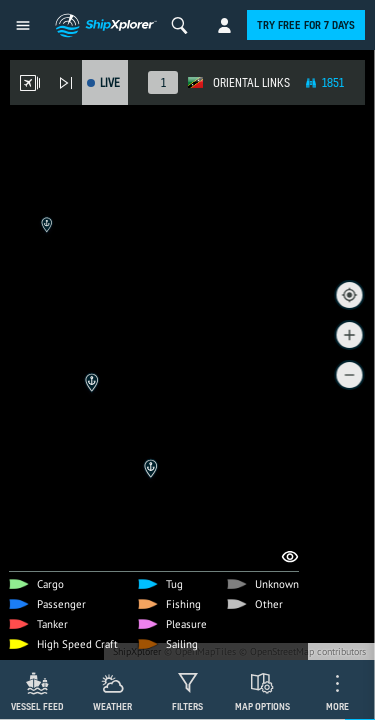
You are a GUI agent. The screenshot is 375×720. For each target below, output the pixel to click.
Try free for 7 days (306, 25)
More (337, 706)
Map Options (262, 706)
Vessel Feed (37, 706)
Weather (112, 706)
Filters (187, 706)
